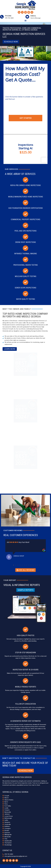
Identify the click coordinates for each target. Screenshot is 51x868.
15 (39, 565)
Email (33, 16)
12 (34, 565)
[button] (26, 21)
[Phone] (2, 17)
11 (32, 565)
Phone (8, 16)
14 (37, 565)
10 (30, 565)
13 (36, 565)
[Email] (27, 17)
